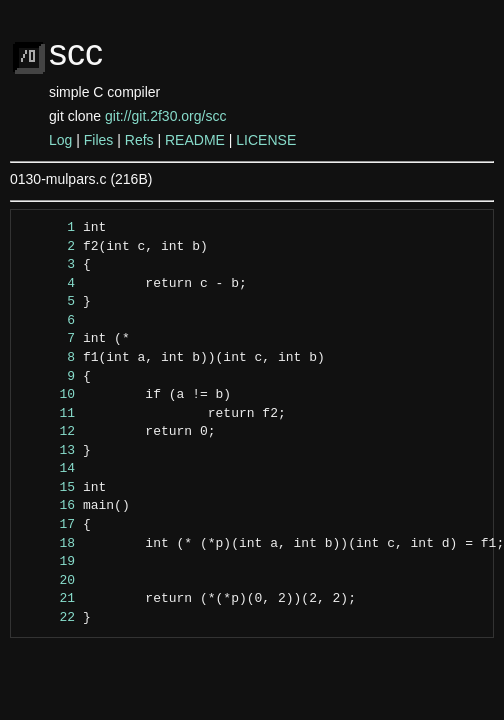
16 (48, 506)
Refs (139, 140)
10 (48, 395)
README (195, 140)
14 (48, 469)
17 (48, 525)
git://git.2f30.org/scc (165, 116)
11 (48, 414)
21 (48, 599)
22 (48, 618)
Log (60, 140)
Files (99, 140)
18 (48, 544)
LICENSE (266, 140)
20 (48, 581)
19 (48, 562)
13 (48, 451)
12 (48, 432)
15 (48, 488)
